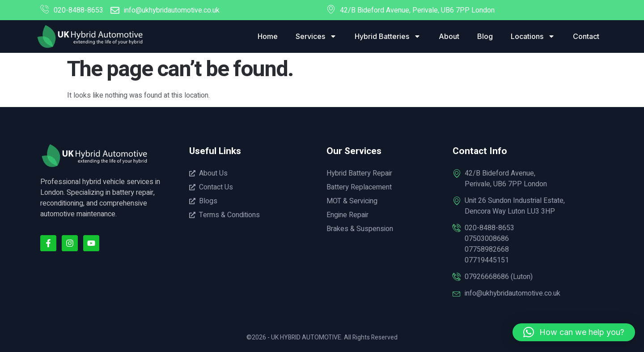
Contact (586, 36)
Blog (485, 36)
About (449, 36)
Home (268, 36)
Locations (533, 36)
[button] (574, 332)
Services (316, 36)
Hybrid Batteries (388, 36)
